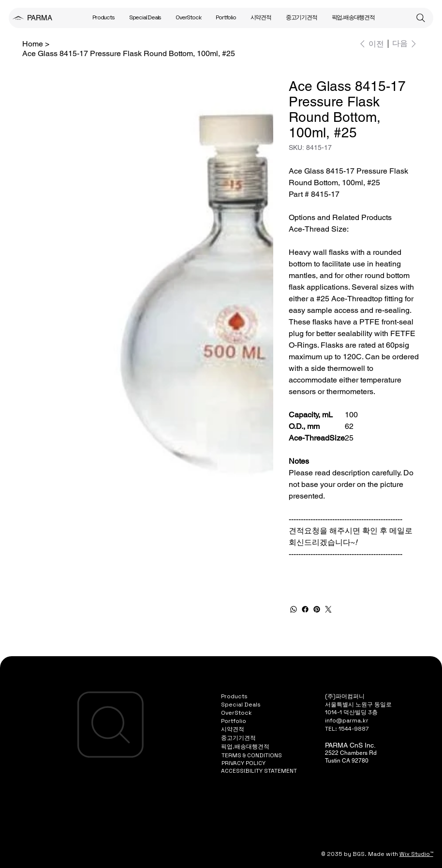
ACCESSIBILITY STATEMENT (259, 771)
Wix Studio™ (416, 854)
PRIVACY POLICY (243, 763)
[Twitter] (328, 609)
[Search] (421, 18)
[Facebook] (305, 609)
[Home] (33, 44)
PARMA (40, 18)
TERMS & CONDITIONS (252, 755)
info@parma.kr (347, 721)
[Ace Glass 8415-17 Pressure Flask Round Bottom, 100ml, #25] (129, 53)
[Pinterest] (317, 609)
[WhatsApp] (294, 609)
